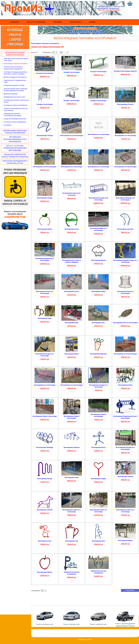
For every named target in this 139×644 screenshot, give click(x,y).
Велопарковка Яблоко (45, 572)
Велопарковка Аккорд (45, 198)
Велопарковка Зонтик (72, 291)
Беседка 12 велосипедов (45, 73)
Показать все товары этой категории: (46, 47)
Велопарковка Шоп (99, 541)
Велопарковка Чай (72, 541)
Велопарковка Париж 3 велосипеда (45, 416)
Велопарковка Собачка (45, 510)
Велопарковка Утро (45, 541)
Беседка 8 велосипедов (99, 101)
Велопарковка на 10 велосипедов (72, 136)
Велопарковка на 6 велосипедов (125, 167)
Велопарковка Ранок (98, 447)
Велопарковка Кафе (98, 291)
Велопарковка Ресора (45, 479)
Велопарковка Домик (98, 260)
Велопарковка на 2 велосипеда (98, 134)
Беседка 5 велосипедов (72, 72)
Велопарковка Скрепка (125, 476)
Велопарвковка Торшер (45, 136)
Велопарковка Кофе (45, 318)
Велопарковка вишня (45, 229)
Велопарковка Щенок (125, 540)
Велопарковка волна (72, 229)
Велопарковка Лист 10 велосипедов (125, 323)
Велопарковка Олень (125, 385)
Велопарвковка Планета (125, 104)
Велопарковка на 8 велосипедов (72, 385)
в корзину (130, 590)
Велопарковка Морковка (98, 354)
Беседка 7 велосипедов (72, 100)
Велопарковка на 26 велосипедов (45, 167)
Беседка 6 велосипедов (45, 104)
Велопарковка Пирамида (45, 447)
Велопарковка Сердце (98, 479)
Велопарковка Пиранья (72, 447)
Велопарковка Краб (72, 323)
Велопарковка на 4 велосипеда (72, 167)
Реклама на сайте (85, 639)
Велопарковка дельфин (125, 229)
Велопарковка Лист (98, 323)
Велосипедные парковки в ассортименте (45, 43)
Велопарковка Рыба (72, 477)
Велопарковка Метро (72, 354)
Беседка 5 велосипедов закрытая (125, 71)
